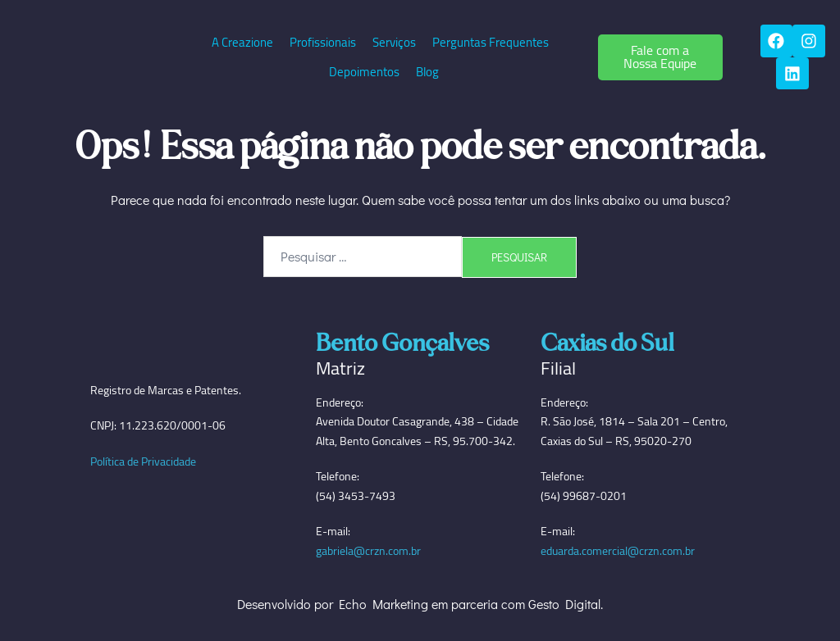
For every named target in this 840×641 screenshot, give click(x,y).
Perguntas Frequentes (491, 42)
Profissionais (323, 42)
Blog (427, 72)
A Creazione (242, 42)
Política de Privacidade (143, 461)
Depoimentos (364, 72)
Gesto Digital (564, 605)
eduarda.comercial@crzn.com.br (618, 552)
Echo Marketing (383, 605)
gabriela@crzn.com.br (368, 552)
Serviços (394, 42)
